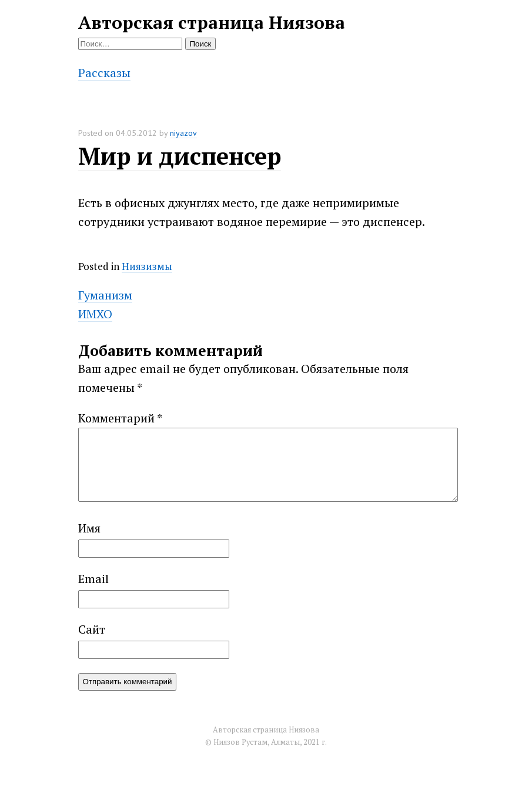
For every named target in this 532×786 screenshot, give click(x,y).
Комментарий (120, 418)
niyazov (183, 133)
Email (93, 593)
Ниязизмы (147, 266)
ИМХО (95, 314)
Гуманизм (105, 295)
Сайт (92, 643)
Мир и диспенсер (180, 156)
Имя (89, 542)
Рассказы (104, 73)
